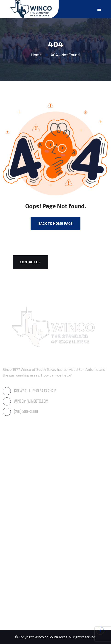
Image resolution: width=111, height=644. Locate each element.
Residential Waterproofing (25, 531)
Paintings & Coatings (20, 520)
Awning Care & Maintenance (26, 439)
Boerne (9, 579)
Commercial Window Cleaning (28, 472)
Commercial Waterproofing (26, 541)
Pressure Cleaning (18, 450)
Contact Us (30, 262)
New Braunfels (15, 590)
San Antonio (13, 601)
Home (36, 55)
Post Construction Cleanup (25, 509)
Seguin (8, 612)
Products (10, 552)
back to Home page (55, 223)
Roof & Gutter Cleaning (22, 461)
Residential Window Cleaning (27, 482)
